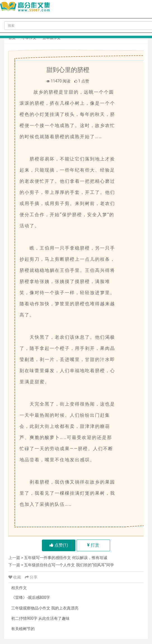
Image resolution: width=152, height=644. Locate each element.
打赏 (93, 545)
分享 (31, 577)
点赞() (59, 545)
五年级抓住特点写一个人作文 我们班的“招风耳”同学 (69, 565)
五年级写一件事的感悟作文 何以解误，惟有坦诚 (66, 558)
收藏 (15, 577)
